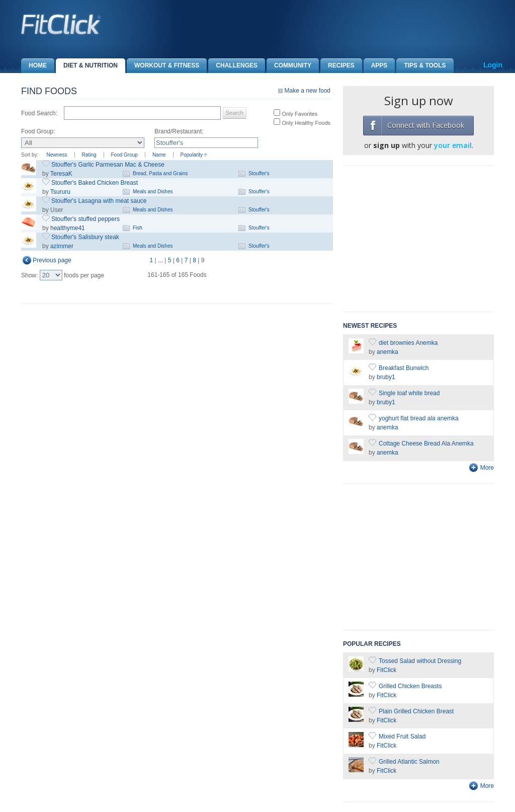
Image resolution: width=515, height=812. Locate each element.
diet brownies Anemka (408, 343)
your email (453, 145)
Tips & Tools (421, 66)
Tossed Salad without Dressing (420, 661)
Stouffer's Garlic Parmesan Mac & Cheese (108, 165)
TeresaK (61, 174)
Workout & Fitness (163, 66)
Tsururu (60, 192)
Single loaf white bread (409, 393)
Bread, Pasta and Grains (160, 173)
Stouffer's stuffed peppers (85, 219)
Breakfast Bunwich (404, 368)
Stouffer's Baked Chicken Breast (95, 183)
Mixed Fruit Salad (402, 736)
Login (493, 65)
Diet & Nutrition (87, 66)
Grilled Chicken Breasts (410, 686)
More (487, 468)
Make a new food (308, 91)
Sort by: (30, 155)
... (160, 260)
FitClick (387, 670)
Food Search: (39, 113)
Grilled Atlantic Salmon (409, 762)
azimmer (62, 246)
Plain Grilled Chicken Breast (416, 711)
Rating (89, 155)
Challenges (233, 66)
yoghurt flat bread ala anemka (419, 418)
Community (289, 66)
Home (34, 66)
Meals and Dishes (153, 192)
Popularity (192, 155)
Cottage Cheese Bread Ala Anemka (426, 444)
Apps (376, 66)
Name (159, 155)
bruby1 (386, 377)
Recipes (337, 66)
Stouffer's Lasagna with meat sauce (99, 201)
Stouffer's (259, 173)
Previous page (52, 260)
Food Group (124, 155)
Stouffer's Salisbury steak (85, 237)
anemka (388, 352)
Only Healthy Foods (305, 123)
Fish (138, 228)
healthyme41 (68, 228)
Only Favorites (299, 114)
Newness (57, 155)
